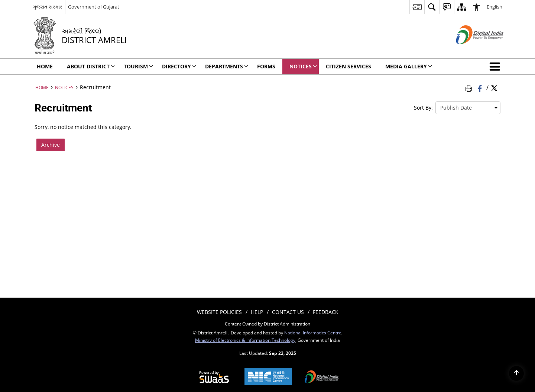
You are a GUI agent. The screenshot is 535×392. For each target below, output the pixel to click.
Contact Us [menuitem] (288, 312)
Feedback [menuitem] (326, 312)
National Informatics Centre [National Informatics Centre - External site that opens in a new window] (313, 333)
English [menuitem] (495, 7)
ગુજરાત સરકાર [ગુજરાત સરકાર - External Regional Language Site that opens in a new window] (48, 7)
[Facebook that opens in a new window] (481, 87)
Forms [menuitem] (266, 66)
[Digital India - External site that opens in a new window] (471, 50)
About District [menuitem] (91, 66)
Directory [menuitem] (179, 66)
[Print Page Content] (470, 87)
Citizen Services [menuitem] (348, 66)
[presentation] (468, 108)
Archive (51, 145)
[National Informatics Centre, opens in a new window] (268, 377)
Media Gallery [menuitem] (409, 66)
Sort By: (423, 108)
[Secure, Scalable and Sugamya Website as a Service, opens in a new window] (214, 378)
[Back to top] (516, 373)
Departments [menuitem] (227, 66)
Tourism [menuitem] (138, 66)
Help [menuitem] (257, 312)
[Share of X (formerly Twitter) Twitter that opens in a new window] (494, 87)
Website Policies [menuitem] (219, 312)
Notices (64, 87)
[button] (496, 67)
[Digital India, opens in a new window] (322, 378)
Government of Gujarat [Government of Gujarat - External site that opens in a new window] (94, 7)
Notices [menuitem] (303, 66)
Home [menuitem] (45, 66)
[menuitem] (417, 7)
